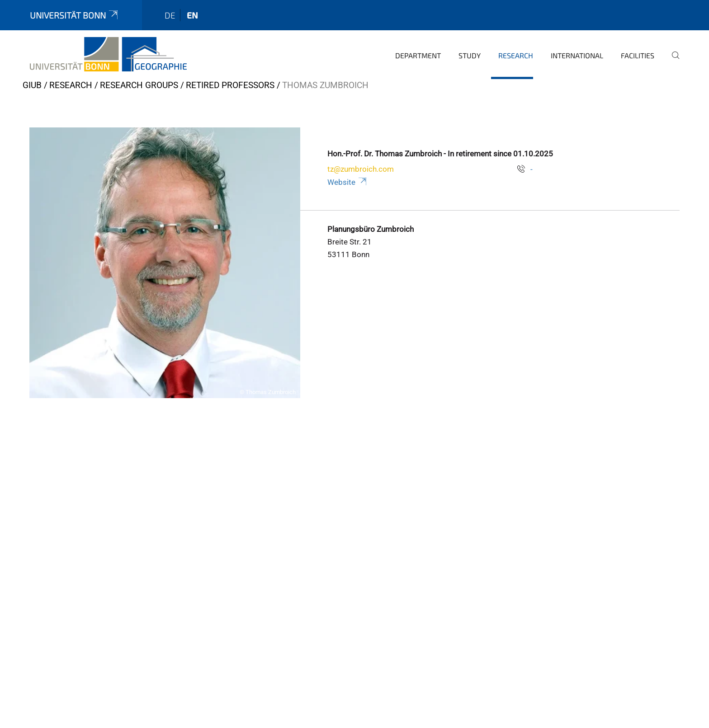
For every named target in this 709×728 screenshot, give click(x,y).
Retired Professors (230, 85)
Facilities (638, 55)
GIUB (32, 85)
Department (418, 55)
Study (470, 55)
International (577, 55)
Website (347, 182)
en (192, 15)
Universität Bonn (75, 15)
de (170, 15)
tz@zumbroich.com (361, 169)
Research (516, 55)
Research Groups (139, 85)
